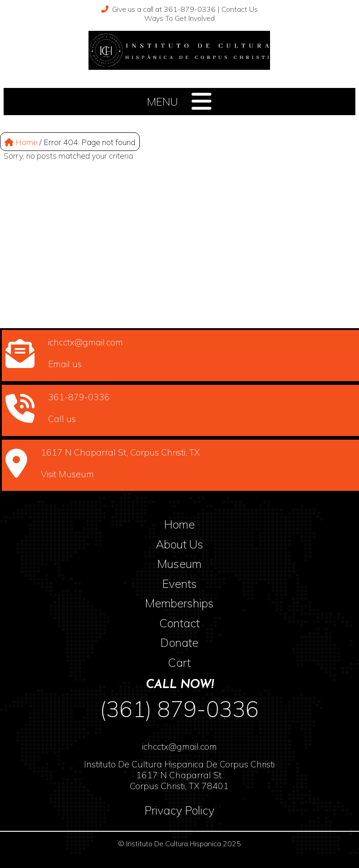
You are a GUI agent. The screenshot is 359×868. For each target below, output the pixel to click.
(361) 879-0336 (179, 709)
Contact (179, 623)
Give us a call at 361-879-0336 (158, 9)
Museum (179, 563)
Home (21, 142)
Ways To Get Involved (179, 18)
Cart (179, 662)
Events (179, 583)
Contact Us (240, 9)
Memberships (179, 603)
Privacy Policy (179, 810)
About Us (179, 544)
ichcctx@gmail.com (179, 747)
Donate (179, 642)
